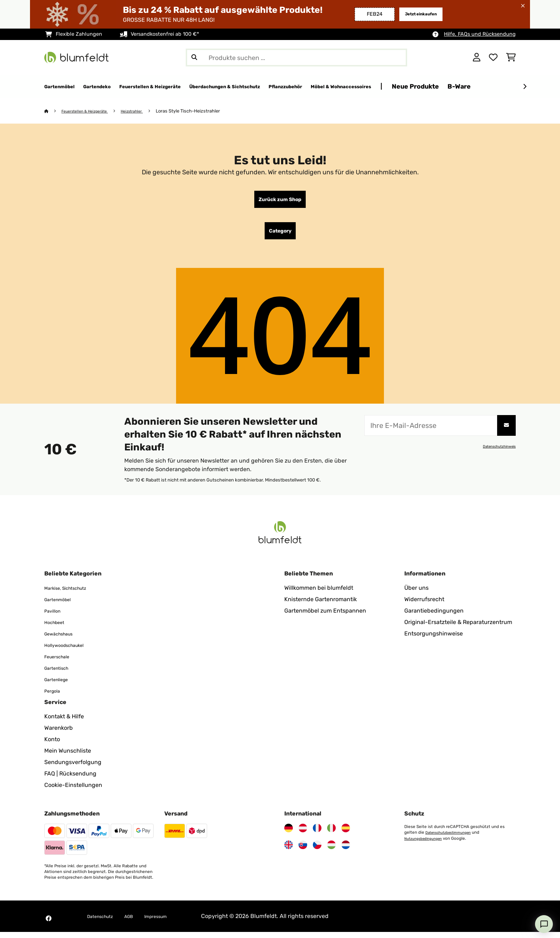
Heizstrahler (145, 111)
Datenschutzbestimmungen (453, 838)
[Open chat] (544, 924)
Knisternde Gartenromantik (321, 605)
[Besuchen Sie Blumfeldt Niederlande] (346, 851)
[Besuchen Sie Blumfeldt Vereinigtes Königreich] (289, 851)
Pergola (54, 697)
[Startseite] (53, 111)
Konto (52, 745)
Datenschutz (104, 922)
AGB (139, 922)
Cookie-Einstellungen (73, 791)
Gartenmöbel (62, 605)
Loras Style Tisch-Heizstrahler (204, 111)
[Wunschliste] (493, 58)
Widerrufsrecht (424, 605)
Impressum (171, 922)
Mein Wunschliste (68, 757)
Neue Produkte (517, 86)
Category (280, 235)
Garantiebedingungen (434, 617)
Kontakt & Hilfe (64, 722)
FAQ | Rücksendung (70, 780)
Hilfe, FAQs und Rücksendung (480, 34)
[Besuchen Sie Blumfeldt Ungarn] (331, 851)
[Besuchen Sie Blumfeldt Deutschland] (289, 834)
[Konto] (477, 58)
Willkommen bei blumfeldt (319, 594)
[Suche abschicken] (194, 58)
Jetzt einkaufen (416, 14)
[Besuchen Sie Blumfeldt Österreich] (303, 834)
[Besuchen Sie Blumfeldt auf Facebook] (49, 924)
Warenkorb (59, 734)
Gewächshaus (63, 640)
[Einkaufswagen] (511, 58)
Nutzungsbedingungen (427, 844)
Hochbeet (57, 628)
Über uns (416, 594)
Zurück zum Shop (280, 201)
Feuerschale (61, 662)
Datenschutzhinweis (496, 452)
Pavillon (55, 617)
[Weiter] (525, 87)
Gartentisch (60, 674)
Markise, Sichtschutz (72, 594)
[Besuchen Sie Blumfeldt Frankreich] (317, 834)
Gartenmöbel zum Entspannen (325, 617)
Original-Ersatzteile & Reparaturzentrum (458, 628)
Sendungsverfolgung (73, 768)
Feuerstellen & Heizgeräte (91, 111)
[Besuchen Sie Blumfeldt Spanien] (346, 834)
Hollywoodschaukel (70, 651)
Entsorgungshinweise (434, 640)
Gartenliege (60, 685)
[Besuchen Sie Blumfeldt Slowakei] (303, 851)
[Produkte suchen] (296, 58)
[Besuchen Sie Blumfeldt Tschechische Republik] (317, 851)
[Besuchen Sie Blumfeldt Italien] (331, 834)
